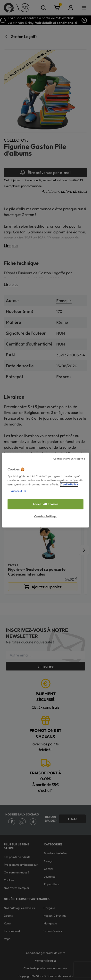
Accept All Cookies (45, 504)
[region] (45, 490)
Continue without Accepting (69, 459)
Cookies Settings (45, 516)
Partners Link (18, 491)
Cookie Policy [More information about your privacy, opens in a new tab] (69, 484)
